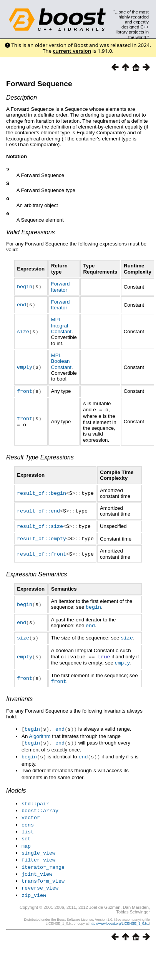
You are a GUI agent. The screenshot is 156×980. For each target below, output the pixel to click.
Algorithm (40, 734)
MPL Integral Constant (61, 329)
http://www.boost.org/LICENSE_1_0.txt (119, 914)
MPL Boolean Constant (61, 364)
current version (72, 51)
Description (22, 98)
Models (16, 787)
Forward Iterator (61, 290)
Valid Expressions (31, 235)
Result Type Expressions (40, 459)
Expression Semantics (37, 575)
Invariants (19, 697)
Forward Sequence (39, 84)
